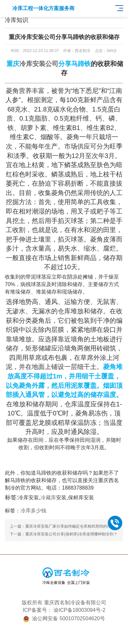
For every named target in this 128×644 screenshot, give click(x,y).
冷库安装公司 (39, 64)
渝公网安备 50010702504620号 (69, 618)
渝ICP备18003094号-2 (79, 610)
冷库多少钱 (33, 511)
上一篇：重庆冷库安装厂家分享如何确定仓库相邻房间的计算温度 (66, 526)
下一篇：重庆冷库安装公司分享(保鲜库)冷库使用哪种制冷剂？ (64, 534)
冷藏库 (48, 498)
